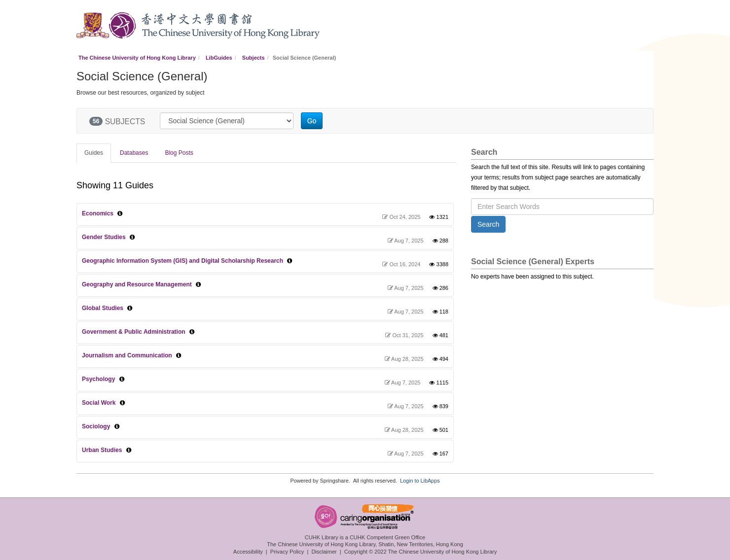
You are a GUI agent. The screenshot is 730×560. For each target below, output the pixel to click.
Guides (94, 153)
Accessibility (248, 552)
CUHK (93, 25)
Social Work (99, 403)
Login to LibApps (420, 481)
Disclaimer (324, 552)
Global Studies (103, 308)
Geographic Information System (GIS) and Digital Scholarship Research (182, 261)
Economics (98, 213)
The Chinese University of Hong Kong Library (137, 58)
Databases (134, 153)
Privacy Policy (287, 552)
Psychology (98, 379)
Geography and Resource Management (137, 284)
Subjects (254, 58)
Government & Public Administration (134, 332)
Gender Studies (104, 237)
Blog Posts (179, 153)
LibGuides (219, 58)
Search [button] (488, 224)
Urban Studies (102, 450)
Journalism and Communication (127, 355)
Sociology (96, 426)
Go (312, 121)
